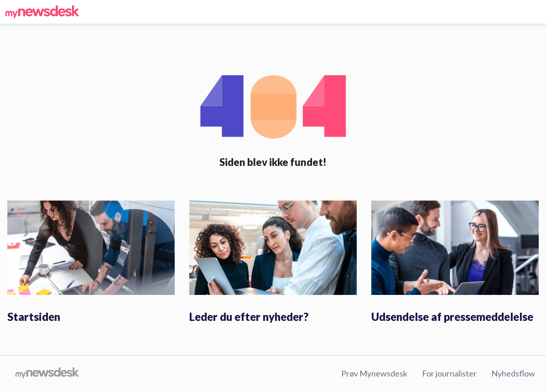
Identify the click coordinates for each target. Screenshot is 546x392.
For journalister (449, 373)
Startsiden (34, 317)
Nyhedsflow (513, 373)
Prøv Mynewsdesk (374, 373)
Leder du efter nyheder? (249, 317)
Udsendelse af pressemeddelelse (452, 317)
